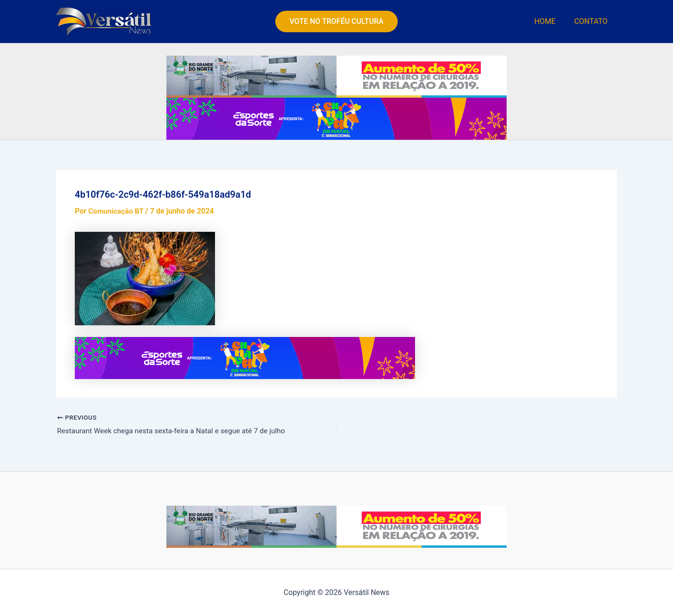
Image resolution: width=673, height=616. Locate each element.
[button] (336, 21)
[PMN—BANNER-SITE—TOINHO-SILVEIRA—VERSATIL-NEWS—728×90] (336, 118)
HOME (550, 21)
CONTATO (593, 21)
